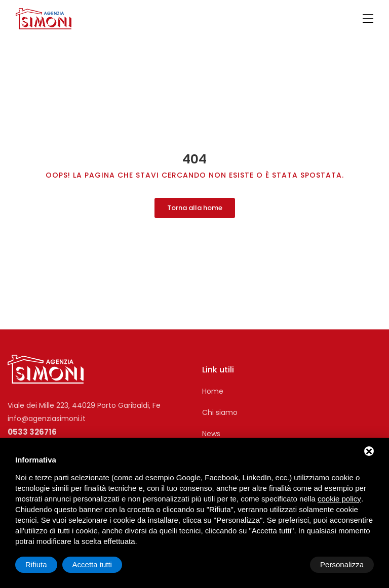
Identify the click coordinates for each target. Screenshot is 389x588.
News (211, 430)
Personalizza (47, 564)
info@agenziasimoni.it (47, 415)
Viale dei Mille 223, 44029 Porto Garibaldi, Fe (84, 402)
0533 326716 (32, 428)
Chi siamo (220, 409)
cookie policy (339, 499)
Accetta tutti (344, 564)
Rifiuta (288, 564)
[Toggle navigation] (368, 19)
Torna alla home (195, 204)
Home (213, 388)
